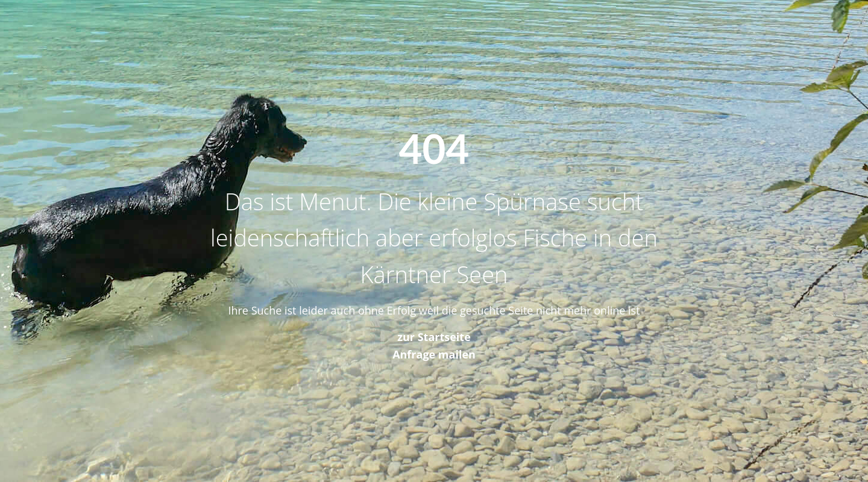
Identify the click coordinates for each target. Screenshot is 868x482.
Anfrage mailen (434, 354)
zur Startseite (434, 337)
